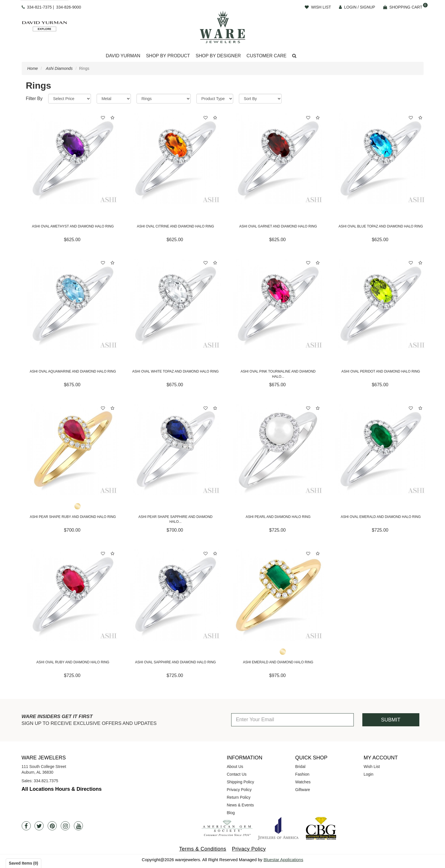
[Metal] (114, 99)
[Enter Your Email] (292, 720)
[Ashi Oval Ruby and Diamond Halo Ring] (73, 595)
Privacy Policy (239, 790)
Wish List (372, 767)
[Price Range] (70, 99)
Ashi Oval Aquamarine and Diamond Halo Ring (73, 371)
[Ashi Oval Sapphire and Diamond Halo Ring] (176, 595)
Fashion (302, 774)
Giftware (303, 790)
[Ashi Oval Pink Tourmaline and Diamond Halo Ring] (278, 304)
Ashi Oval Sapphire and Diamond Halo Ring (175, 662)
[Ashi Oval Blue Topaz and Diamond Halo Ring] (381, 159)
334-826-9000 (69, 7)
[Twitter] (39, 826)
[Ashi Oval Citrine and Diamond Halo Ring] (176, 159)
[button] (294, 56)
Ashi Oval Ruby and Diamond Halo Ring (73, 662)
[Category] (164, 99)
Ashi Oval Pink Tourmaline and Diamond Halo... (278, 374)
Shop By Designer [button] (218, 56)
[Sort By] (260, 99)
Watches (303, 782)
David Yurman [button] (123, 56)
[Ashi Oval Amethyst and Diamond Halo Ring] (73, 159)
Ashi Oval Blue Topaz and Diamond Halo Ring (381, 226)
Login (369, 774)
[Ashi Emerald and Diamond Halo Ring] (278, 595)
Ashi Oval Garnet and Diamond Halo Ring (278, 226)
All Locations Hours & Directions (62, 789)
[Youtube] (78, 826)
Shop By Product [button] (168, 56)
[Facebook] (26, 826)
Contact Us (237, 774)
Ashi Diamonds (59, 68)
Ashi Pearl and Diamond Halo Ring (278, 517)
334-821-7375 (39, 7)
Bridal (300, 767)
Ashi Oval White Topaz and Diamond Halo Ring (175, 371)
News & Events (240, 805)
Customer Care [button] (267, 56)
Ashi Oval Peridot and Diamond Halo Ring (381, 371)
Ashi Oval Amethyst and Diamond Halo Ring (73, 226)
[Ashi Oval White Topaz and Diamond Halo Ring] (176, 304)
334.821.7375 (46, 781)
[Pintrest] (52, 826)
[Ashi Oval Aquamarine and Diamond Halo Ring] (73, 304)
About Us (235, 767)
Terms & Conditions (203, 849)
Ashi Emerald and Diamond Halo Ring (278, 662)
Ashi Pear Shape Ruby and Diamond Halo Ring (73, 517)
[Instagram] (65, 826)
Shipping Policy (241, 782)
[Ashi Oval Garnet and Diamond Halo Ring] (278, 159)
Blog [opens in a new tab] (231, 813)
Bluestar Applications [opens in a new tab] (283, 860)
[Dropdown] (123, 56)
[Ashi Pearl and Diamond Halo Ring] (278, 450)
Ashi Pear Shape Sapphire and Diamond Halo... (175, 519)
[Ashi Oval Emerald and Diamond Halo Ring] (381, 450)
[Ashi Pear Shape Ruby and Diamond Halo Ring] (73, 450)
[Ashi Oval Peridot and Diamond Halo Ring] (381, 304)
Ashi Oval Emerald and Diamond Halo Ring (381, 517)
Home (33, 68)
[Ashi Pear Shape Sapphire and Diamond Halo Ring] (176, 450)
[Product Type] (215, 99)
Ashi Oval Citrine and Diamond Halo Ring (175, 226)
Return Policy (239, 797)
